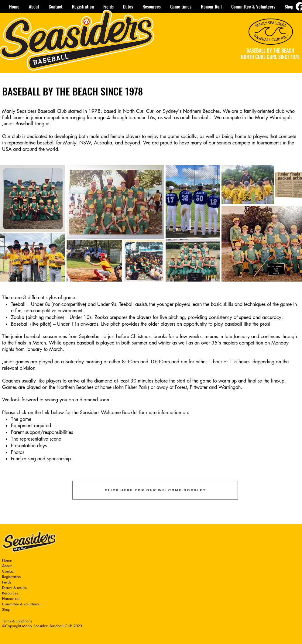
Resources (10, 593)
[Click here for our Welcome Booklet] (155, 490)
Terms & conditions (17, 621)
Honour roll (11, 599)
